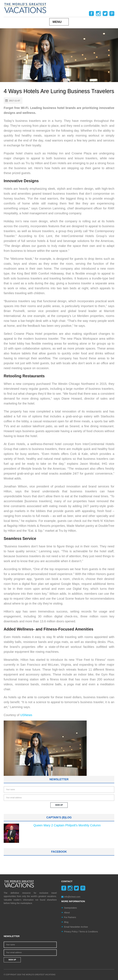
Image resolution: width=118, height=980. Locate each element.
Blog (66, 922)
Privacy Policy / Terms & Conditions (81, 932)
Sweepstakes (70, 908)
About (67, 913)
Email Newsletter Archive (76, 927)
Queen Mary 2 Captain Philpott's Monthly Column (67, 825)
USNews (26, 715)
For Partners (70, 917)
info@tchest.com (71, 897)
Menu (57, 22)
